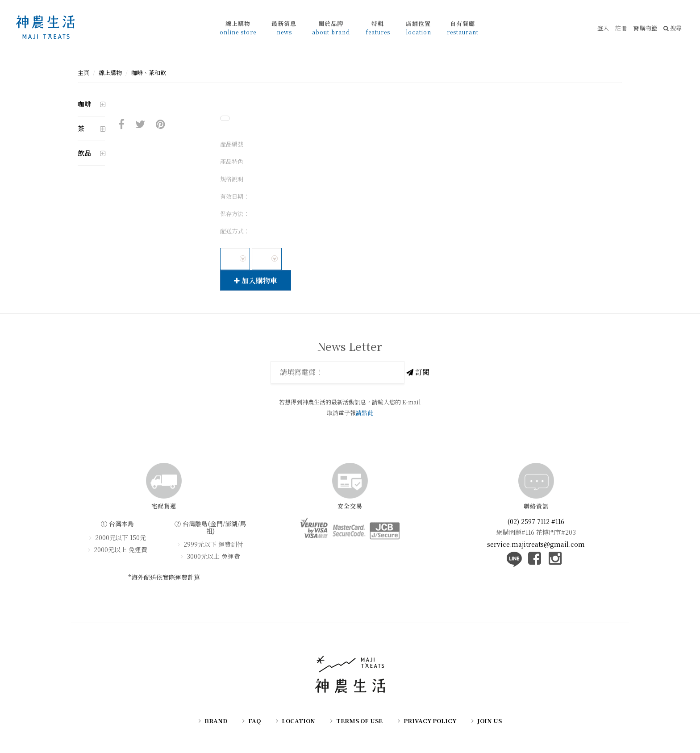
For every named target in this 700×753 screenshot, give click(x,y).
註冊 (621, 28)
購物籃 (645, 28)
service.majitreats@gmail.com (536, 544)
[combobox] (235, 259)
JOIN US (490, 721)
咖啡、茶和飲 (149, 73)
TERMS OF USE (359, 721)
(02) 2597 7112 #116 (536, 521)
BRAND (216, 721)
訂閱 (418, 372)
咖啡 (84, 104)
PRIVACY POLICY (430, 721)
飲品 (84, 153)
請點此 (365, 413)
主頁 (83, 73)
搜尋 (673, 28)
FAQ (254, 721)
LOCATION (298, 721)
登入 (603, 28)
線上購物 (110, 73)
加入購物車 (256, 281)
